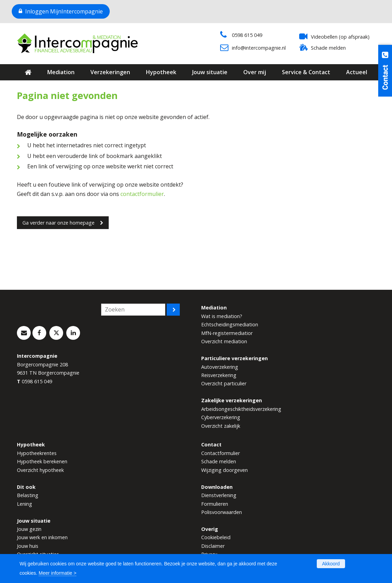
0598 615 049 (247, 35)
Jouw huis (28, 546)
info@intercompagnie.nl (259, 48)
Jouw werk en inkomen (42, 537)
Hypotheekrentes (37, 453)
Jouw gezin (29, 529)
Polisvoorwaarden (222, 512)
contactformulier (142, 194)
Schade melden (328, 48)
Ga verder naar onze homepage (58, 223)
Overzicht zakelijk (221, 426)
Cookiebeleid (216, 537)
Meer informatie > (57, 573)
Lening (24, 504)
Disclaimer (213, 546)
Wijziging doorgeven (224, 470)
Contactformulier (220, 453)
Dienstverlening (219, 495)
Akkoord (331, 564)
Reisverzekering (219, 375)
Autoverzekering (220, 367)
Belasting (28, 495)
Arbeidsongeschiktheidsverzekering (241, 409)
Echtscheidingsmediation (230, 324)
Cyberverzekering (221, 417)
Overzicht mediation (224, 341)
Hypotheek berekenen (42, 461)
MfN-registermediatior (227, 333)
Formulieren (215, 504)
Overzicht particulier (224, 383)
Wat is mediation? (222, 316)
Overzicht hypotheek (40, 470)
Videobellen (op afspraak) (340, 37)
